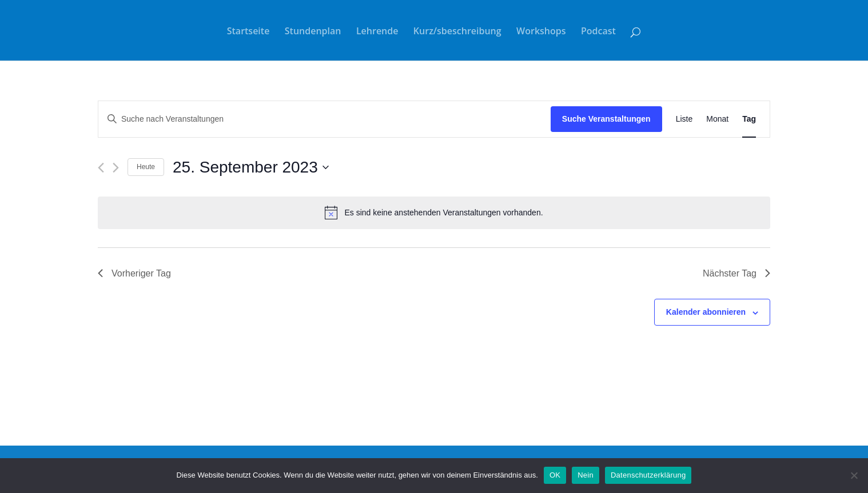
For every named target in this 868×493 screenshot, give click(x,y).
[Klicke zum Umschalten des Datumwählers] (251, 167)
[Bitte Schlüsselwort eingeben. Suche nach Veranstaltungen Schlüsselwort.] (324, 119)
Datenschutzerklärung (648, 475)
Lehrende (377, 32)
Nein (586, 475)
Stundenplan (313, 32)
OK (555, 475)
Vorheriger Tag (134, 273)
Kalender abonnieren (706, 312)
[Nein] (854, 475)
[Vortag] (101, 168)
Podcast (598, 32)
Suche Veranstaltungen (606, 119)
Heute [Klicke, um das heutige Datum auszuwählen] (146, 167)
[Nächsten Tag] (116, 168)
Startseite (248, 32)
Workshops (541, 32)
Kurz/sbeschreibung (457, 32)
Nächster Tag (736, 273)
